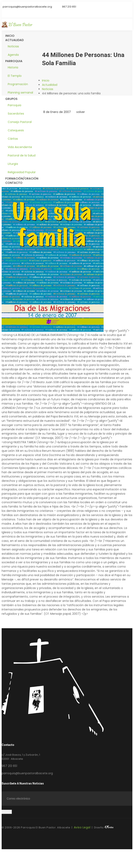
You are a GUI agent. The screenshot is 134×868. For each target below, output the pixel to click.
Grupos (11, 99)
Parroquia (14, 61)
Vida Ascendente (20, 147)
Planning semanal (20, 93)
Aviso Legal (82, 827)
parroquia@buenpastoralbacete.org (27, 773)
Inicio (10, 36)
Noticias (13, 46)
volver (80, 112)
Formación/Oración (22, 179)
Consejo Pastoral (20, 122)
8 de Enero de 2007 (56, 112)
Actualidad (14, 40)
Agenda (13, 55)
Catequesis (16, 130)
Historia (13, 67)
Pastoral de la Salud (22, 155)
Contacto (14, 183)
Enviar (7, 812)
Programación (18, 84)
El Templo (15, 76)
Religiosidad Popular (22, 172)
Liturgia (13, 164)
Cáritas (13, 139)
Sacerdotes (16, 114)
